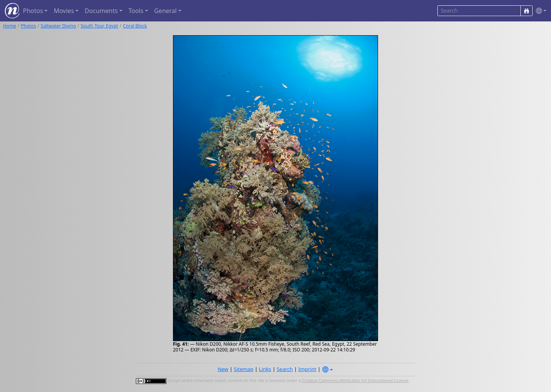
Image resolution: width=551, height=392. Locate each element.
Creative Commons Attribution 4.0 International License (355, 381)
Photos (29, 26)
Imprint (307, 369)
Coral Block (135, 26)
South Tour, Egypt (99, 26)
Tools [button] (136, 11)
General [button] (165, 11)
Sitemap (244, 369)
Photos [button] (33, 11)
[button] (540, 11)
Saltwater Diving (58, 26)
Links (265, 369)
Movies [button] (64, 11)
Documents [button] (101, 11)
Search (285, 369)
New (223, 369)
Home (10, 26)
